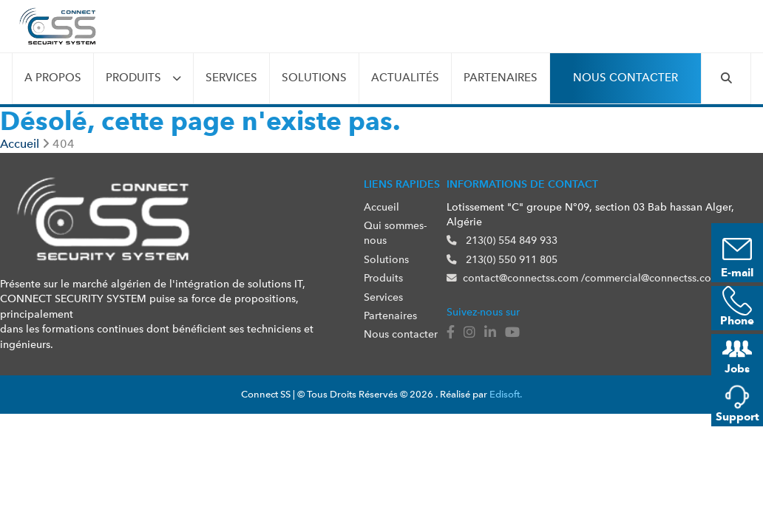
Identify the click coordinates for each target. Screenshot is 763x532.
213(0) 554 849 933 (502, 240)
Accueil (381, 207)
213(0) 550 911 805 (502, 259)
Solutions (314, 78)
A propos (53, 78)
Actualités (405, 78)
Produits (133, 78)
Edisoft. (506, 394)
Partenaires (501, 78)
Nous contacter (625, 78)
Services (231, 78)
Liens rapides (402, 184)
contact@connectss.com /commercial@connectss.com (583, 278)
